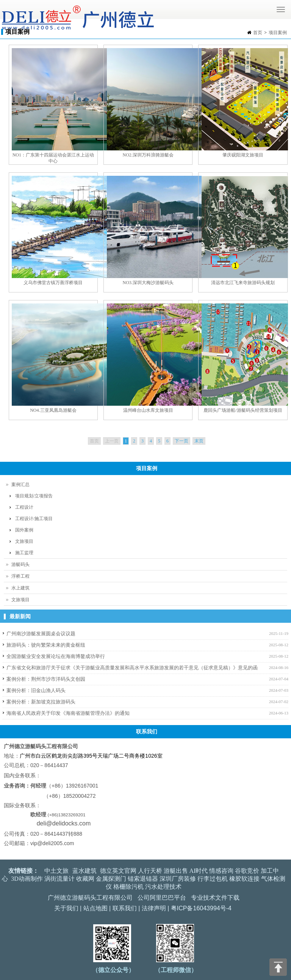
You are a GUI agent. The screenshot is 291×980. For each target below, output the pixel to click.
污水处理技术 (163, 887)
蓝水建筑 (84, 871)
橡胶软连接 (244, 879)
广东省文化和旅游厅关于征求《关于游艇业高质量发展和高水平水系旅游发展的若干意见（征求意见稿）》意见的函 (132, 668)
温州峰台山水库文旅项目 (148, 410)
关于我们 (66, 908)
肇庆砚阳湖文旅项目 (243, 155)
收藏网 (85, 879)
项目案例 (278, 33)
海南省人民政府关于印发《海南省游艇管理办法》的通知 (68, 713)
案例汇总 (20, 485)
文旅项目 (24, 541)
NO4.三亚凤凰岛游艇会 (53, 410)
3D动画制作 (27, 879)
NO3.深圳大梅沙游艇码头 (148, 283)
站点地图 (95, 908)
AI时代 (199, 871)
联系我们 (125, 908)
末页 (199, 441)
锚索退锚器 (143, 879)
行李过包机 (213, 879)
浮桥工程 (20, 576)
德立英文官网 (118, 871)
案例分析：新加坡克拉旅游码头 (41, 702)
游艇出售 (176, 871)
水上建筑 (20, 588)
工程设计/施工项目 (34, 519)
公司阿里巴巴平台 (162, 898)
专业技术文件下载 (215, 898)
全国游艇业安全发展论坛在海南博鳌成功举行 (56, 656)
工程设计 (24, 507)
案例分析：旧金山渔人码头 (36, 690)
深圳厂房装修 (178, 879)
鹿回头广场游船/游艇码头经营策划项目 (243, 410)
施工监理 (24, 553)
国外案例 (24, 530)
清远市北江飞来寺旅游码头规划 (243, 283)
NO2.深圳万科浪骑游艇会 (148, 155)
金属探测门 (111, 879)
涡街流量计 (59, 879)
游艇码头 (20, 564)
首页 (258, 33)
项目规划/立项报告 (34, 496)
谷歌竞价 (247, 871)
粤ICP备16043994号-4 (201, 908)
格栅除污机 (128, 887)
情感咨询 (221, 871)
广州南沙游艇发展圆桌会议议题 (41, 634)
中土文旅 (56, 871)
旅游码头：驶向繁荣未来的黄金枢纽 (46, 645)
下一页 (181, 441)
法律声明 (154, 908)
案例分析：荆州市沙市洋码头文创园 (46, 679)
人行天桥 (150, 871)
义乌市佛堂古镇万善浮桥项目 (53, 283)
